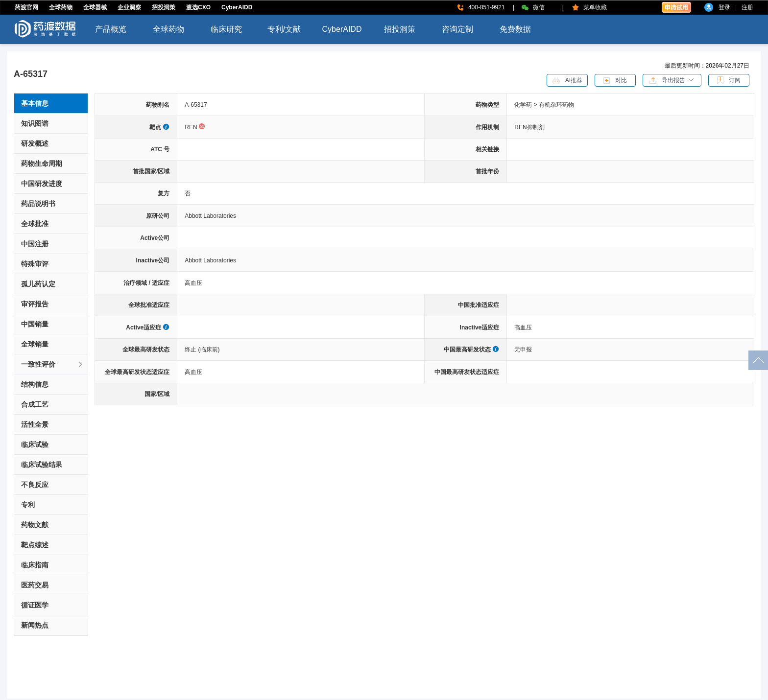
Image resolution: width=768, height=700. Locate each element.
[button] (672, 80)
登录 (724, 7)
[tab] (51, 364)
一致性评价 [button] (52, 364)
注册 (747, 7)
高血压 (193, 283)
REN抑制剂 (529, 127)
